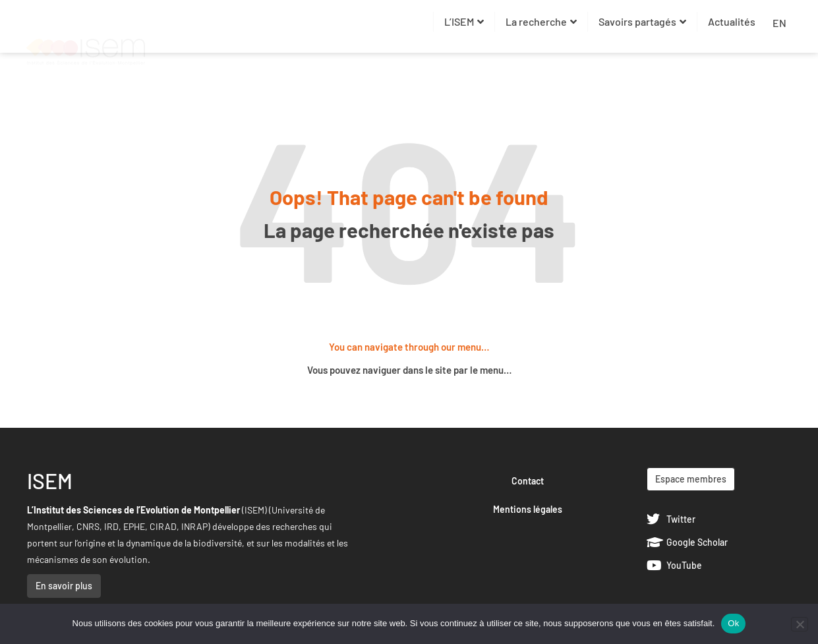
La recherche (541, 21)
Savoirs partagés (642, 21)
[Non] (800, 624)
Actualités (732, 21)
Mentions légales (528, 509)
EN (779, 23)
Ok (733, 623)
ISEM (50, 481)
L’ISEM (464, 21)
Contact (528, 481)
